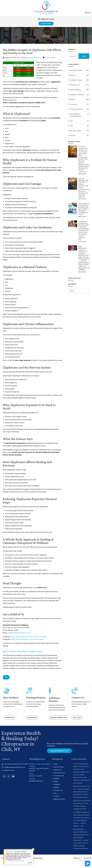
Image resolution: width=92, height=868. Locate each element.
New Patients (11, 698)
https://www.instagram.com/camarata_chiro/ (28, 640)
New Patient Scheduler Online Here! (23, 652)
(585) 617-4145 (47, 20)
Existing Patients (31, 700)
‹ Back (6, 678)
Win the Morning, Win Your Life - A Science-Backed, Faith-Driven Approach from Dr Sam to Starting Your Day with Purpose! (84, 189)
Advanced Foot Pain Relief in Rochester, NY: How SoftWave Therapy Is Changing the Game (84, 210)
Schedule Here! (46, 25)
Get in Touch (77, 719)
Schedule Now (9, 719)
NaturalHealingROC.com (59, 752)
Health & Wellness (51, 59)
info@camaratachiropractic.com (20, 634)
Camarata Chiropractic (34, 59)
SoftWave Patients (54, 700)
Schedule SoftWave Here (58, 719)
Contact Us (78, 698)
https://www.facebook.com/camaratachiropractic (29, 638)
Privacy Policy (38, 864)
